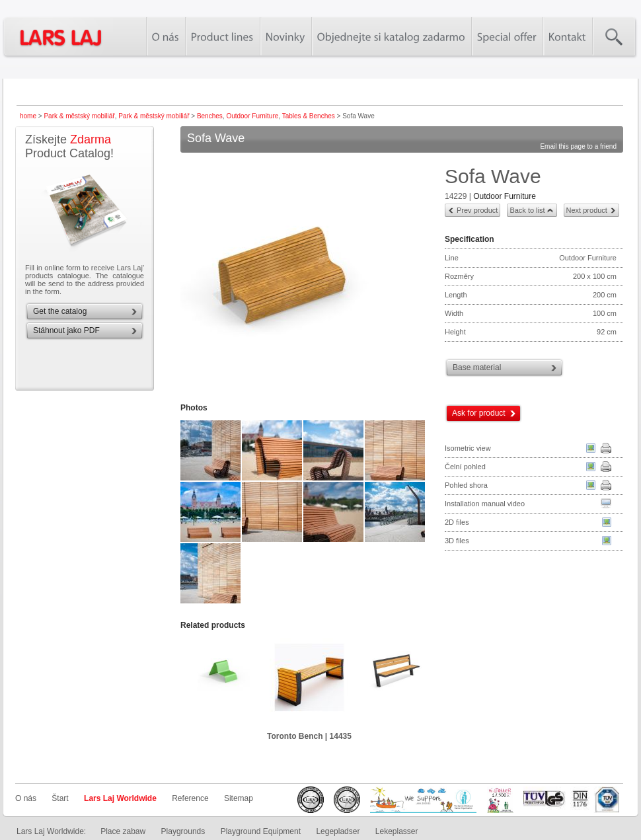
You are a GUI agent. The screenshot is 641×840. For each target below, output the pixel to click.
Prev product (477, 210)
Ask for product (479, 413)
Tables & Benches (309, 116)
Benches (210, 116)
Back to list (527, 210)
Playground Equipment (261, 831)
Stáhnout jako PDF (66, 330)
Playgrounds (183, 831)
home (28, 116)
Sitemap (239, 798)
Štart (60, 798)
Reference (190, 798)
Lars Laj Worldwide (120, 798)
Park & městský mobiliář (79, 116)
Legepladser (338, 831)
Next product (587, 210)
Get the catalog (60, 311)
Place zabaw (123, 831)
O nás (26, 798)
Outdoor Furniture (252, 116)
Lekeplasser (397, 831)
